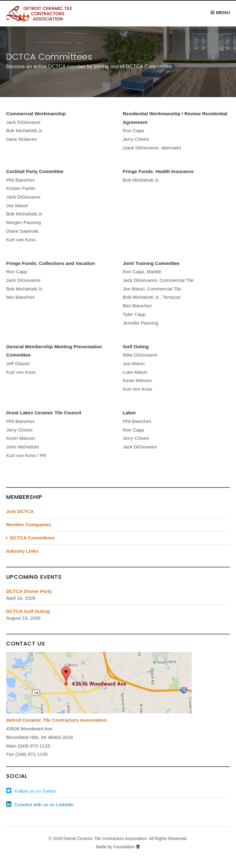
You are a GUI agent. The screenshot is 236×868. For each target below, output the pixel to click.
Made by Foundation (115, 847)
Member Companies (29, 525)
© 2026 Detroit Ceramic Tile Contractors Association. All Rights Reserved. (118, 838)
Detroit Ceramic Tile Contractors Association (57, 720)
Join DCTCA (20, 511)
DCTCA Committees (33, 538)
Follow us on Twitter (35, 791)
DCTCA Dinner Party (29, 591)
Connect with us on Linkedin (44, 805)
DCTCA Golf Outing (28, 611)
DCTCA (45, 14)
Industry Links (22, 551)
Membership (24, 497)
